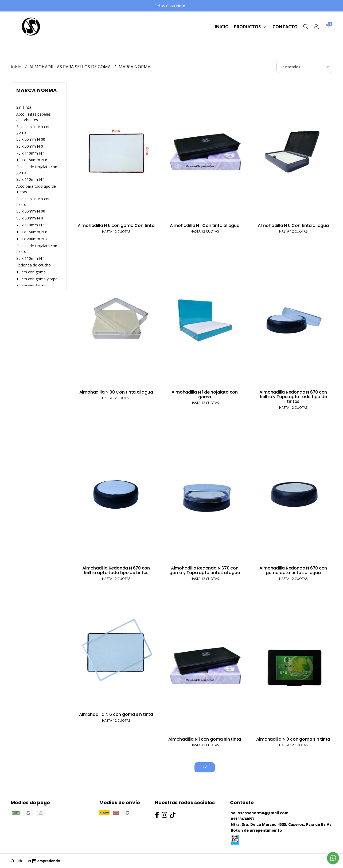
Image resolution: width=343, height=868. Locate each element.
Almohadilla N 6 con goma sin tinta (116, 714)
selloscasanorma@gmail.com (260, 813)
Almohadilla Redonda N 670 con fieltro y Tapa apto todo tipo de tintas (293, 397)
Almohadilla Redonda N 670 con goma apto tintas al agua (293, 570)
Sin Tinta (24, 107)
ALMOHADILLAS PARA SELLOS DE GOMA (71, 67)
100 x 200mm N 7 (32, 239)
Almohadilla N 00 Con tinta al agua (116, 392)
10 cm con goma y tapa (37, 279)
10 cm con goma (31, 272)
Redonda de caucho (34, 265)
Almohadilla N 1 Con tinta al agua (205, 225)
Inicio (222, 27)
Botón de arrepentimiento (256, 830)
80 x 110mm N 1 (31, 179)
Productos (251, 27)
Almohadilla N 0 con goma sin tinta (293, 739)
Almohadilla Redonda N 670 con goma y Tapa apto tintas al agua (205, 570)
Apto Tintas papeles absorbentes (34, 117)
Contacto (285, 27)
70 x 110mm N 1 (31, 153)
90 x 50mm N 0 (30, 146)
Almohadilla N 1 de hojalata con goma (205, 394)
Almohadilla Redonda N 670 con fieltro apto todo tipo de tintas (116, 570)
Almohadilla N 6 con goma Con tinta (116, 225)
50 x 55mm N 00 (31, 139)
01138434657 (243, 819)
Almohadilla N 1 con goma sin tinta (205, 739)
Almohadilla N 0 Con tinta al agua (293, 225)
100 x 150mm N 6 (32, 160)
